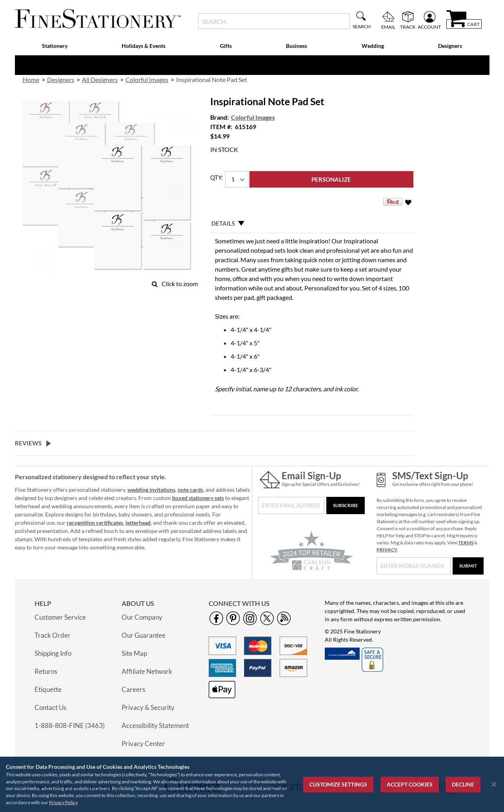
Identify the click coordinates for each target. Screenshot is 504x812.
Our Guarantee (144, 635)
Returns (46, 671)
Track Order (53, 635)
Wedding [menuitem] (373, 46)
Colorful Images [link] (147, 79)
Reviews (28, 443)
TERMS (466, 543)
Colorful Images (253, 117)
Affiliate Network (147, 671)
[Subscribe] (346, 505)
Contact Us (50, 707)
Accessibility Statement (155, 725)
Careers (133, 689)
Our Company (142, 617)
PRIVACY (387, 550)
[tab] (312, 223)
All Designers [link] (100, 79)
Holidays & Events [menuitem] (144, 46)
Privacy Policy (63, 802)
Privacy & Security (148, 707)
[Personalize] (331, 179)
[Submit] (468, 566)
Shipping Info (53, 653)
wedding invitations (151, 490)
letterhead (138, 523)
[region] (252, 784)
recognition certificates (95, 523)
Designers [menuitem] (450, 46)
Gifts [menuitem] (226, 46)
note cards (190, 490)
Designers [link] (61, 79)
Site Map (134, 653)
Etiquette (48, 689)
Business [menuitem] (297, 46)
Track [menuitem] (408, 27)
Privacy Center (143, 744)
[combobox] (274, 21)
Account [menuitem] (429, 27)
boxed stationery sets (198, 498)
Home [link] (31, 79)
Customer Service (60, 617)
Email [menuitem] (388, 27)
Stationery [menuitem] (55, 46)
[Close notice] (494, 784)
